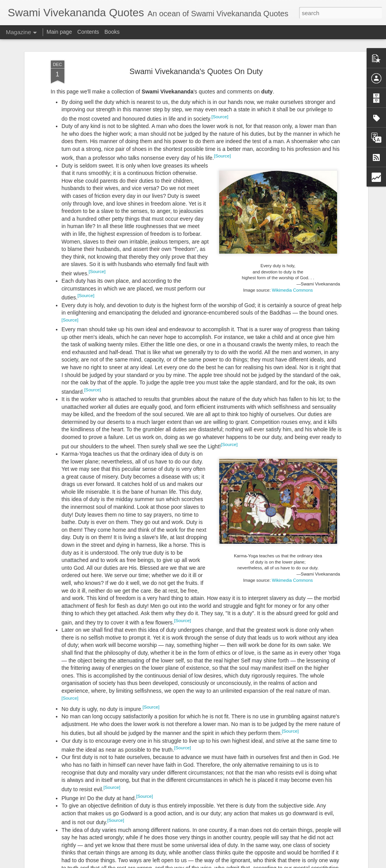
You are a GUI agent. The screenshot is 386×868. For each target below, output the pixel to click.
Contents (88, 32)
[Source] (220, 73)
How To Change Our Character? (164, 771)
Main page (59, 32)
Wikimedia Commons (293, 247)
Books (112, 32)
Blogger (217, 864)
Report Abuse (240, 864)
